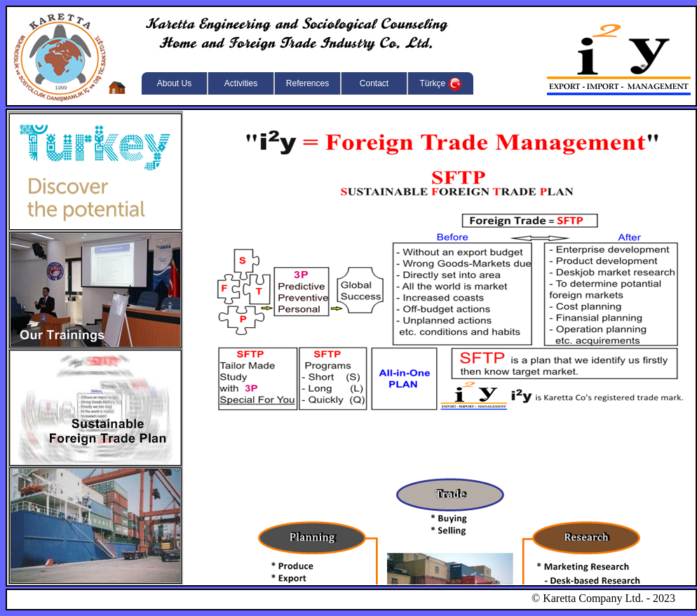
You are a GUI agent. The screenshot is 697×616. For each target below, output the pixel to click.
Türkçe (440, 84)
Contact (374, 83)
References (307, 83)
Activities (241, 83)
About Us (174, 83)
